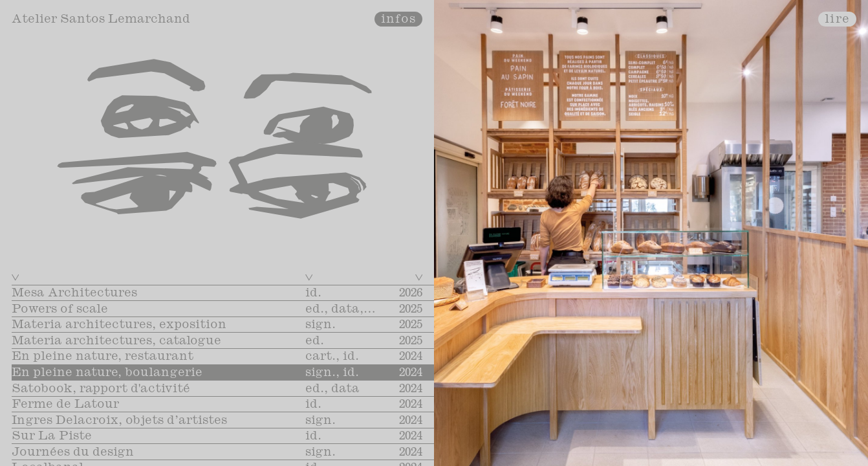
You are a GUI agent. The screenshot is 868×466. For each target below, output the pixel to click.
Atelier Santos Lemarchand (101, 20)
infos (399, 20)
